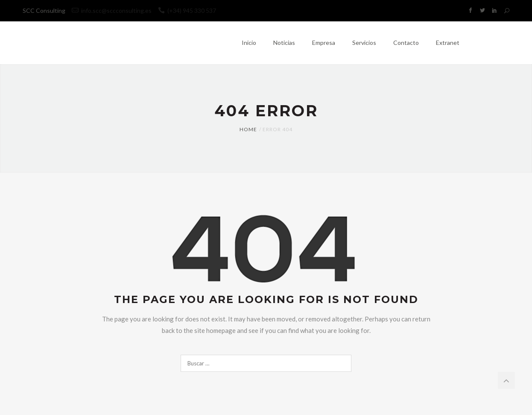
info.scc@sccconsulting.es (116, 10)
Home (248, 129)
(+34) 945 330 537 (187, 10)
